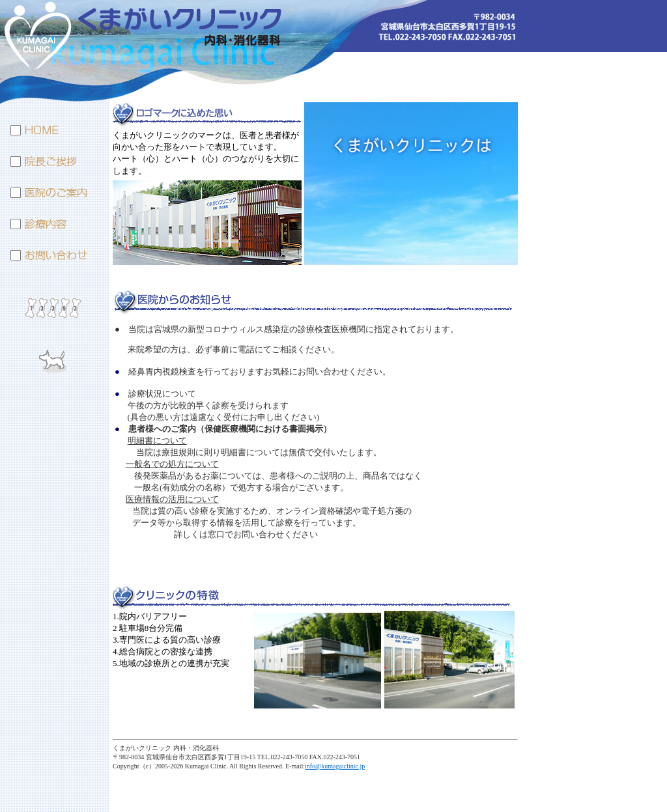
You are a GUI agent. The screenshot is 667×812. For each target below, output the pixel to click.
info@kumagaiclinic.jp (335, 766)
